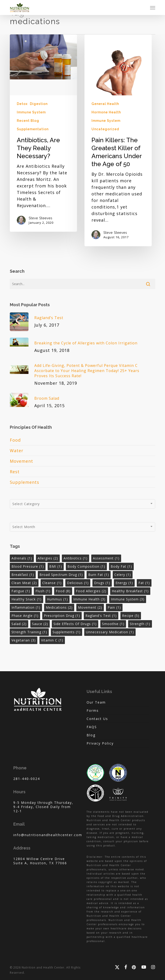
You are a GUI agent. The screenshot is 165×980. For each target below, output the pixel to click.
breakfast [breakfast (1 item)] (23, 575)
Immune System (31, 112)
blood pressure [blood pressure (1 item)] (28, 566)
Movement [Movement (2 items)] (90, 607)
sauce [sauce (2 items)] (40, 624)
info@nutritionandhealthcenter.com (48, 835)
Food (15, 440)
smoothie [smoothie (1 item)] (113, 624)
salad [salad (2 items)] (19, 624)
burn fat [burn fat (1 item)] (99, 575)
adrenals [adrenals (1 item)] (22, 558)
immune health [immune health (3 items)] (89, 599)
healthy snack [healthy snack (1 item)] (26, 599)
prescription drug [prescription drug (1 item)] (62, 616)
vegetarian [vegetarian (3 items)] (24, 640)
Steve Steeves (41, 218)
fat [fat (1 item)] (144, 583)
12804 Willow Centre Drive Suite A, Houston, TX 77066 (40, 861)
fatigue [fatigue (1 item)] (21, 591)
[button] (153, 7)
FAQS (92, 727)
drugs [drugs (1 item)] (102, 583)
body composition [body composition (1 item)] (86, 566)
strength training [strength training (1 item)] (29, 632)
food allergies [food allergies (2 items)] (91, 591)
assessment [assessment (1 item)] (106, 558)
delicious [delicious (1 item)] (78, 583)
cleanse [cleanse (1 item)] (52, 583)
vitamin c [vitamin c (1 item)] (52, 640)
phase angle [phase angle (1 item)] (25, 616)
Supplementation (33, 129)
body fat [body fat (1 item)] (121, 566)
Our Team (96, 702)
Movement (21, 461)
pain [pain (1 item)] (114, 607)
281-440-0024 (27, 779)
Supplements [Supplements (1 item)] (67, 632)
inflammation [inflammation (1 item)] (26, 607)
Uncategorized (105, 129)
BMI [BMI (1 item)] (56, 566)
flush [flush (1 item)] (43, 591)
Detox (22, 104)
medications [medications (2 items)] (59, 607)
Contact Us (97, 719)
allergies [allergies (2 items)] (48, 558)
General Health (105, 104)
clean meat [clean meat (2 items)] (24, 583)
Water (17, 451)
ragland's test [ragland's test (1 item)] (101, 616)
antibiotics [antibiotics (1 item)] (75, 558)
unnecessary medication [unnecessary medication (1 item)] (110, 632)
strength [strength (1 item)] (140, 624)
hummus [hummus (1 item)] (57, 599)
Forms (93, 710)
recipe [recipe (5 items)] (131, 616)
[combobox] (82, 504)
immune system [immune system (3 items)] (128, 599)
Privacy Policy (100, 743)
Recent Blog (28, 121)
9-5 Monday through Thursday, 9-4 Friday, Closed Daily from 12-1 (43, 807)
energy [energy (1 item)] (124, 583)
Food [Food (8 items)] (63, 591)
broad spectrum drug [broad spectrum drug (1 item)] (61, 575)
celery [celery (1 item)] (123, 575)
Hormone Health (106, 112)
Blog (91, 735)
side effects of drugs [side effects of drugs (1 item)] (75, 624)
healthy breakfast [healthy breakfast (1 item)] (130, 591)
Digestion (39, 104)
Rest (15, 472)
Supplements (25, 482)
